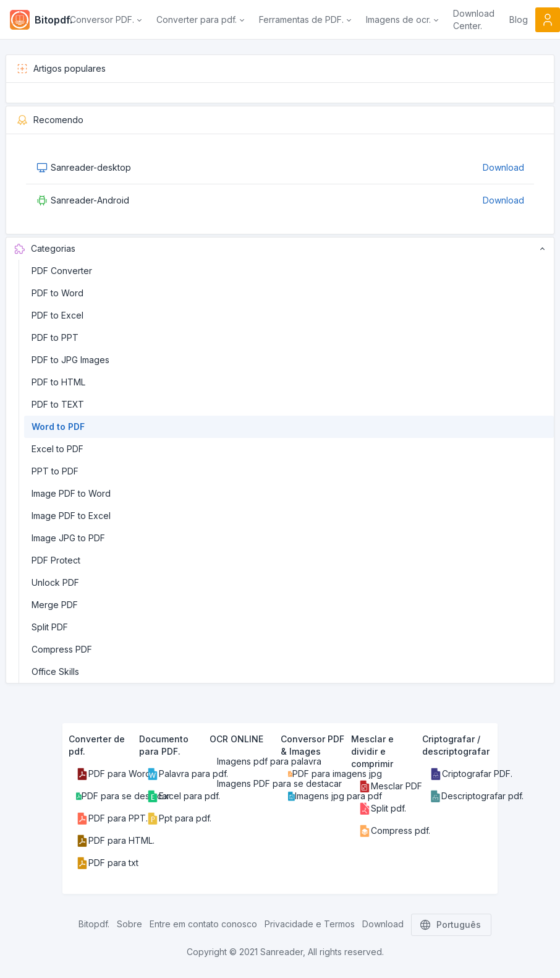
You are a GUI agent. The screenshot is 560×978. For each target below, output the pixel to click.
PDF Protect (56, 560)
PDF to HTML (58, 382)
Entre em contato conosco (203, 924)
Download (503, 167)
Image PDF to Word (71, 493)
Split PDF (50, 627)
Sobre (129, 924)
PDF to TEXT (58, 404)
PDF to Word (57, 293)
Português (451, 925)
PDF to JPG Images (70, 360)
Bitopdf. (94, 924)
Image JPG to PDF (68, 538)
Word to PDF (58, 427)
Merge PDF (55, 605)
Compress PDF (62, 649)
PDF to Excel (57, 315)
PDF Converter (62, 271)
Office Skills (55, 671)
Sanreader (282, 952)
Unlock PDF (55, 582)
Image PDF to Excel (71, 516)
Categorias (280, 249)
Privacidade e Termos (310, 924)
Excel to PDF (57, 449)
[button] (106, 20)
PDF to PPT (55, 337)
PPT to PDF (55, 471)
